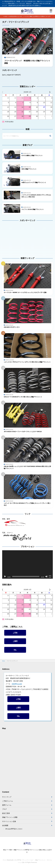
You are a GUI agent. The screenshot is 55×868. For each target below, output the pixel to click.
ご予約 (15, 633)
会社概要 (5, 825)
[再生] (5, 576)
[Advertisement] (16, 238)
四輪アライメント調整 (10, 817)
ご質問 (15, 641)
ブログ (4, 809)
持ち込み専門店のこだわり (14, 829)
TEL (15, 650)
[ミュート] (47, 576)
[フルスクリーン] (50, 576)
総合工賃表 (6, 813)
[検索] (50, 136)
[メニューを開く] (51, 11)
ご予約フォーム (8, 801)
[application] (27, 564)
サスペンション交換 (9, 821)
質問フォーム (7, 805)
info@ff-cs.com (17, 684)
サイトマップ (7, 797)
